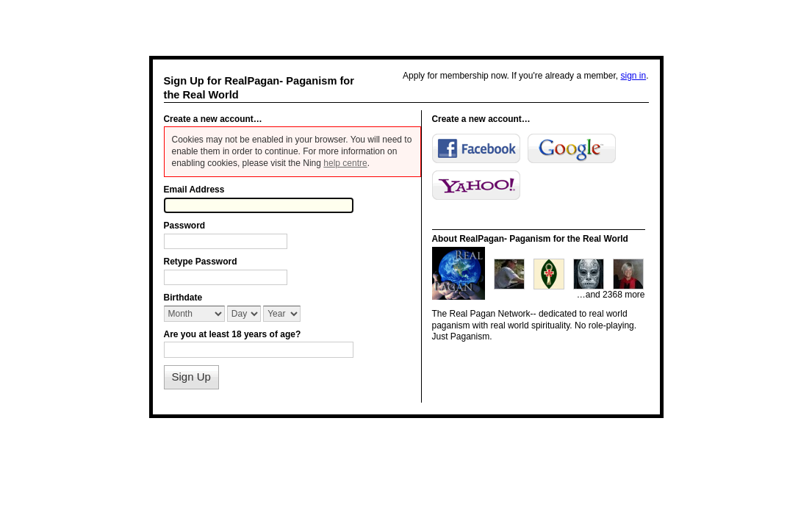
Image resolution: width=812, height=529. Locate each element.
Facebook (476, 148)
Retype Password (201, 262)
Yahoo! (476, 185)
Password (185, 226)
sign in (633, 76)
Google (572, 148)
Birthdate (183, 298)
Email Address (194, 190)
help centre (345, 163)
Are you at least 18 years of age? (233, 334)
